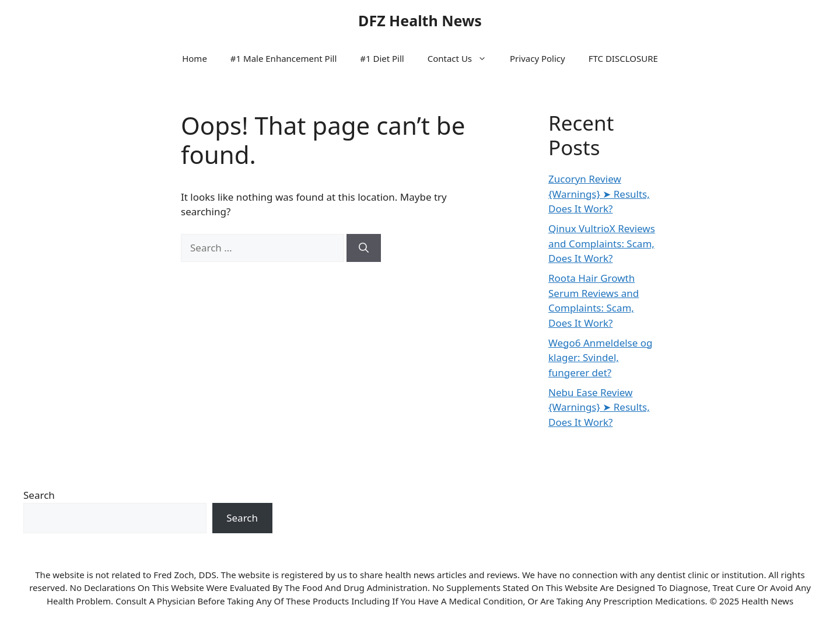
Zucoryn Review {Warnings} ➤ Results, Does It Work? (599, 194)
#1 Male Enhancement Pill (283, 58)
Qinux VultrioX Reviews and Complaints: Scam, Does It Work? (602, 243)
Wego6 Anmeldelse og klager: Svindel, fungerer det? (601, 358)
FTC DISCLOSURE (623, 58)
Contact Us (463, 58)
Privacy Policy (538, 58)
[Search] (364, 248)
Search (39, 495)
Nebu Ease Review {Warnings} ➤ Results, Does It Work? (599, 407)
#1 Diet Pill (382, 58)
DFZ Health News (420, 20)
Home (195, 58)
